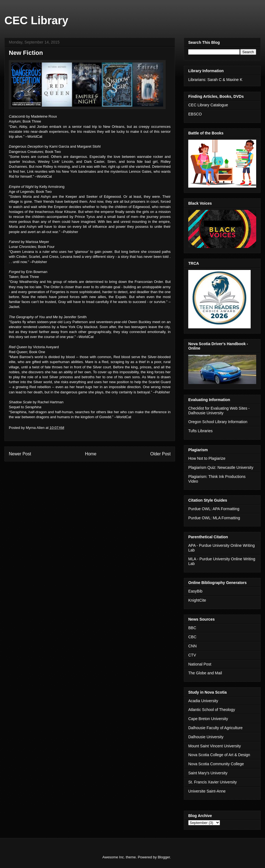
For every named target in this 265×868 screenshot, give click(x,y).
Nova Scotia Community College (216, 764)
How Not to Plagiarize (207, 458)
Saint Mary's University (208, 773)
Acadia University (203, 701)
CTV (192, 655)
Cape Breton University (208, 719)
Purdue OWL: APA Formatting (214, 509)
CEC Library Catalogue (208, 105)
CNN (192, 646)
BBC (192, 628)
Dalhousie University (206, 737)
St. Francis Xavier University (213, 782)
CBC (192, 637)
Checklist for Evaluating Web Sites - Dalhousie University (219, 411)
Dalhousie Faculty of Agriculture (215, 728)
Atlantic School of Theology (212, 710)
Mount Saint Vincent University (214, 746)
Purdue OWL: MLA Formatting (214, 518)
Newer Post (20, 454)
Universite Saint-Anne (207, 791)
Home (91, 454)
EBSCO (195, 114)
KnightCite (197, 600)
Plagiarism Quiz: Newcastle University (221, 467)
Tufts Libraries (200, 431)
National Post (200, 664)
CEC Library (36, 20)
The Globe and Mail (205, 673)
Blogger (164, 857)
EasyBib (195, 591)
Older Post (160, 454)
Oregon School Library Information (218, 422)
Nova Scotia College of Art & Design (219, 755)
